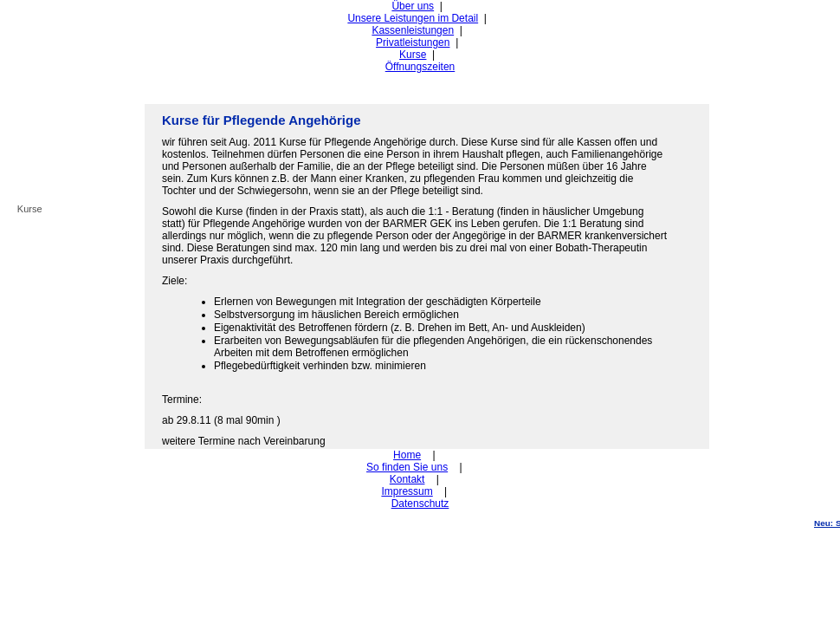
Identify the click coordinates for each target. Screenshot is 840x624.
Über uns (413, 6)
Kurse (413, 55)
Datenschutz (420, 504)
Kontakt (407, 479)
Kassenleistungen (413, 30)
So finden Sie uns (407, 467)
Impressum (407, 491)
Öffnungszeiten (420, 67)
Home (407, 455)
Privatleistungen (413, 42)
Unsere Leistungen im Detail (413, 18)
